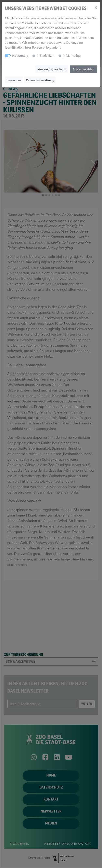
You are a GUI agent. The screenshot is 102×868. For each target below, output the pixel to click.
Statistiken (47, 56)
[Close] (96, 7)
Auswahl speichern (52, 69)
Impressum (14, 80)
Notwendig (20, 56)
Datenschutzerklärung (40, 80)
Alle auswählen (84, 69)
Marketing (73, 56)
